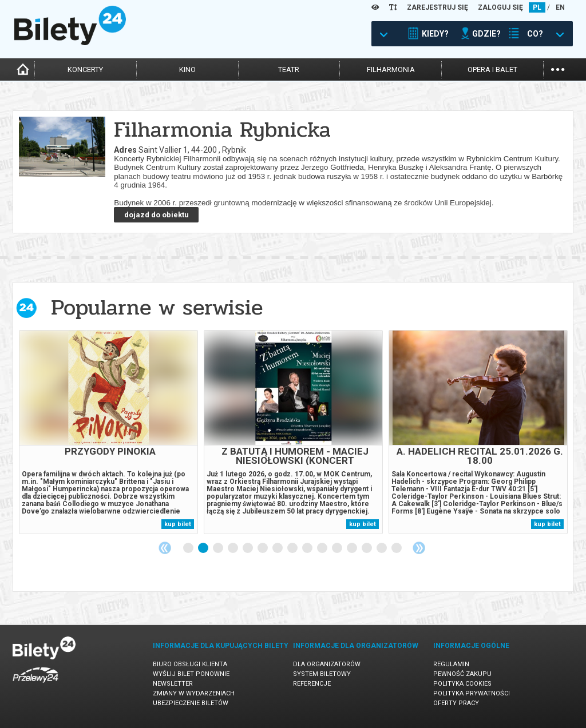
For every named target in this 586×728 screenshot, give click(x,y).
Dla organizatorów (327, 664)
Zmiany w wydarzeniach (194, 693)
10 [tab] (323, 548)
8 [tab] (293, 548)
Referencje (312, 684)
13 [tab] (367, 548)
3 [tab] (219, 548)
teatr (289, 69)
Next (419, 548)
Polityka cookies (462, 684)
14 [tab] (382, 548)
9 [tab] (308, 548)
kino (187, 69)
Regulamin (451, 664)
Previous (165, 548)
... (558, 68)
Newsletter (173, 684)
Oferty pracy (456, 703)
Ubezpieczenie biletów (191, 703)
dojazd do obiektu (157, 215)
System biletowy (322, 674)
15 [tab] (397, 548)
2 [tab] (204, 548)
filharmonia (391, 69)
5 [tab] (248, 548)
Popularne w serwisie (157, 307)
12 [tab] (353, 548)
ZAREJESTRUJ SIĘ (437, 7)
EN (560, 7)
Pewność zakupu (462, 674)
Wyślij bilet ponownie (191, 674)
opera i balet (492, 69)
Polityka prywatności (472, 693)
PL (537, 7)
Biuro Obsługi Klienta (190, 664)
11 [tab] (338, 548)
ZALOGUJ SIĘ (500, 7)
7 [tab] (278, 548)
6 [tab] (263, 548)
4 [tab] (233, 548)
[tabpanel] (108, 432)
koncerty (85, 69)
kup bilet (178, 524)
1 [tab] (189, 548)
